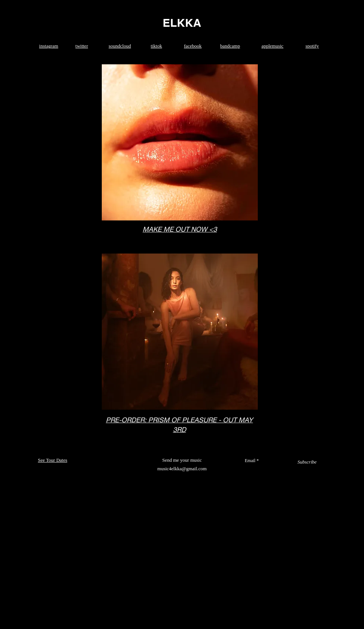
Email (250, 461)
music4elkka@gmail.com (182, 469)
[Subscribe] (307, 462)
